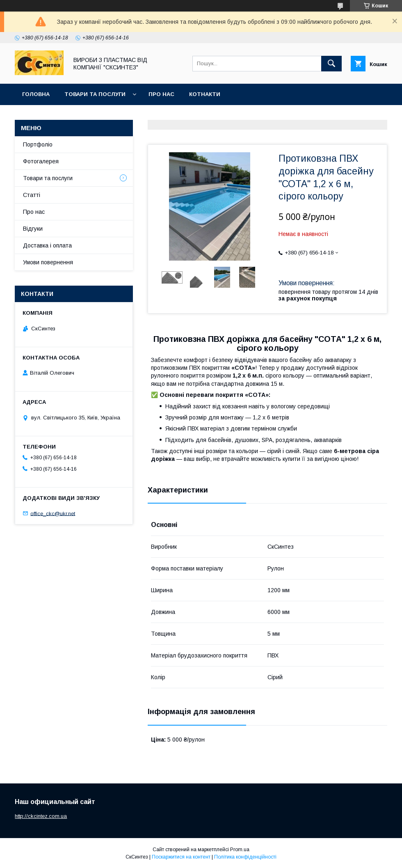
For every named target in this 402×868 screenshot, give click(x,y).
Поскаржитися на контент (181, 857)
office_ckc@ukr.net (53, 513)
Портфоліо (38, 144)
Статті (32, 195)
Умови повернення (48, 262)
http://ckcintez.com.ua (41, 816)
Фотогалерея (41, 161)
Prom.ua (240, 850)
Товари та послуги (95, 94)
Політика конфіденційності (245, 857)
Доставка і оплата (47, 245)
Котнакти (205, 94)
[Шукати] (331, 64)
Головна (36, 94)
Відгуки (33, 229)
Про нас (161, 94)
